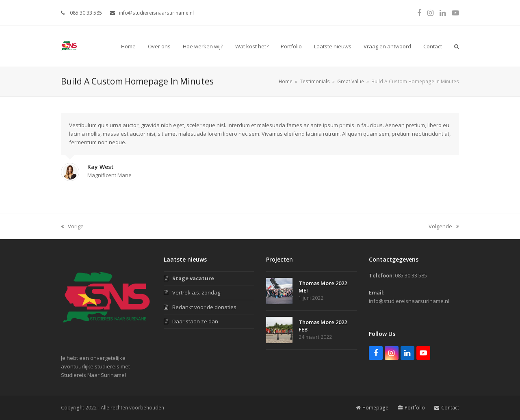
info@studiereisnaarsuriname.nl (156, 13)
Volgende (444, 227)
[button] (457, 46)
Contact (447, 408)
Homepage (372, 408)
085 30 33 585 (85, 13)
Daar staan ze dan (195, 321)
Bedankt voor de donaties (204, 307)
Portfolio (411, 408)
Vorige (72, 227)
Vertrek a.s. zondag (196, 292)
